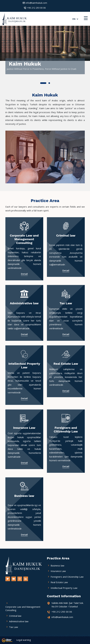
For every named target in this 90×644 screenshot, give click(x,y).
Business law (24, 496)
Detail (24, 274)
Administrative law (24, 303)
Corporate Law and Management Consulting (24, 239)
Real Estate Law (66, 364)
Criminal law (66, 235)
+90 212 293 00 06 (36, 8)
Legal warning (24, 640)
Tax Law (66, 303)
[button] (43, 83)
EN (76, 19)
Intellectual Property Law (24, 365)
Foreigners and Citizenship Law (66, 430)
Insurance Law (24, 428)
